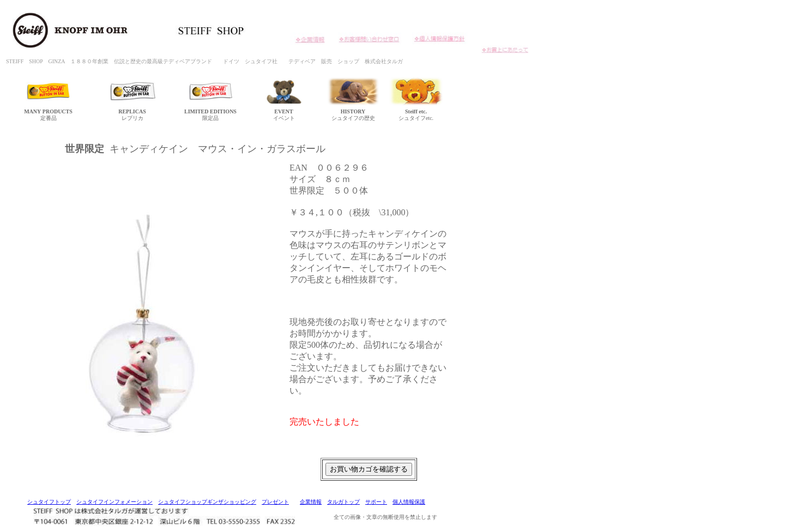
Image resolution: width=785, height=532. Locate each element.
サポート (376, 502)
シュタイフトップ (49, 502)
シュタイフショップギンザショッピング (207, 502)
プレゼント (275, 502)
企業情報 (311, 502)
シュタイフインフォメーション (114, 502)
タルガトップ (343, 502)
